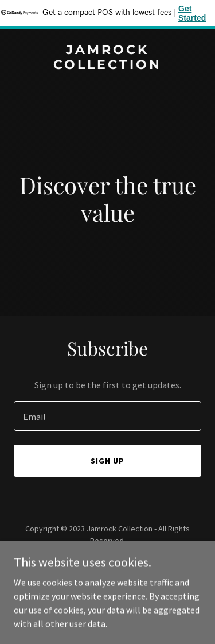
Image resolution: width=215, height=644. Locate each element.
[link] (107, 65)
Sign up (107, 461)
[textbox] (107, 416)
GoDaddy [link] (129, 566)
